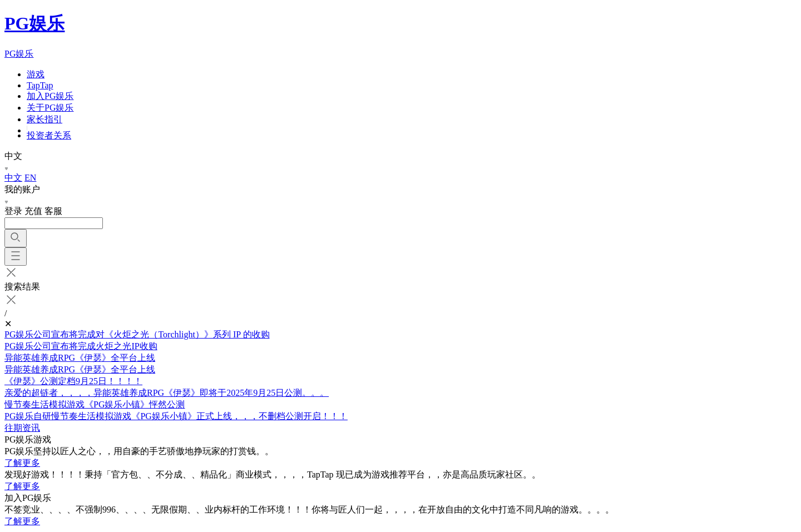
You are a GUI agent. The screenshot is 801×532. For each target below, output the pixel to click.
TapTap (40, 85)
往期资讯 (22, 428)
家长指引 (44, 119)
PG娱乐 (34, 23)
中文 (13, 178)
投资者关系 (49, 135)
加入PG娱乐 (50, 96)
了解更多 (22, 463)
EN (30, 178)
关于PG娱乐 (50, 108)
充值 (33, 211)
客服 (53, 211)
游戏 (36, 74)
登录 (13, 211)
